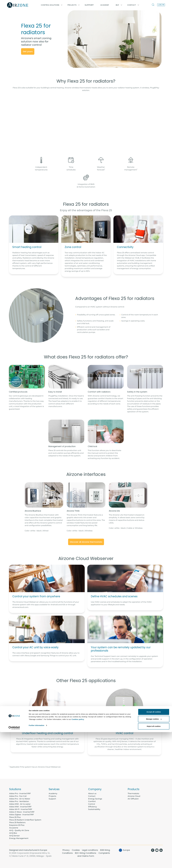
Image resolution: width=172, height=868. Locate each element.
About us (92, 793)
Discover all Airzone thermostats (86, 542)
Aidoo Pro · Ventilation (19, 801)
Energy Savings (95, 799)
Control (92, 804)
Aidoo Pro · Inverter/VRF (20, 793)
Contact (92, 796)
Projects (52, 796)
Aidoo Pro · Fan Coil (18, 796)
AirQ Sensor (14, 836)
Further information (36, 861)
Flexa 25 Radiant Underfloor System (25, 820)
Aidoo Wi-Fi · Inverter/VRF (21, 809)
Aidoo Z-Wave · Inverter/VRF (22, 812)
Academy (53, 793)
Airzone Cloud (134, 796)
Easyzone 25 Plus (17, 825)
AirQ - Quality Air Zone (19, 830)
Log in (161, 5)
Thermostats (133, 793)
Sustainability (94, 809)
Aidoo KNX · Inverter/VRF (20, 807)
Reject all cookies (154, 862)
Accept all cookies (154, 848)
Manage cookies (154, 855)
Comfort (92, 801)
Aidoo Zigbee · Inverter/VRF (21, 815)
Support (89, 5)
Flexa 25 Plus (15, 817)
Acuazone (14, 828)
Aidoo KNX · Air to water (20, 804)
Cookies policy (78, 855)
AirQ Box (13, 833)
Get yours (28, 51)
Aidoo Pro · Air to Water (20, 799)
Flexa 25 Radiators (17, 822)
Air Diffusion (133, 799)
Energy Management (19, 838)
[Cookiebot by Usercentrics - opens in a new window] (14, 864)
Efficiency (93, 807)
